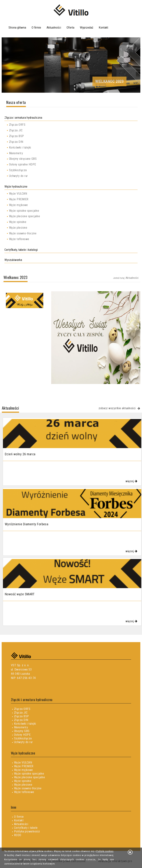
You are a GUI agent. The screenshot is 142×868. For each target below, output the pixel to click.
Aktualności (54, 27)
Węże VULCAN (18, 194)
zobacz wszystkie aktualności (117, 408)
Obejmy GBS (22, 731)
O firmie (36, 27)
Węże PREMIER (19, 199)
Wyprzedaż (87, 27)
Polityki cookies (105, 851)
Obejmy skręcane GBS (23, 159)
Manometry (16, 153)
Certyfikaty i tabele (26, 828)
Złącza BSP (17, 136)
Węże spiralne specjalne (24, 211)
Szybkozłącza (18, 170)
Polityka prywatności (27, 831)
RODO (18, 835)
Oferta (70, 27)
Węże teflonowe (19, 239)
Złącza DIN (16, 142)
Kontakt (103, 27)
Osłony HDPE (22, 735)
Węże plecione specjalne (24, 216)
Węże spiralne (18, 222)
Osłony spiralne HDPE (23, 164)
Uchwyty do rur (18, 176)
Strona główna (17, 27)
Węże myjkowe (18, 205)
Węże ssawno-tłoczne (23, 233)
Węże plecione (18, 228)
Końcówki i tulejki (20, 147)
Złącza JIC (16, 130)
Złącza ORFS (17, 125)
